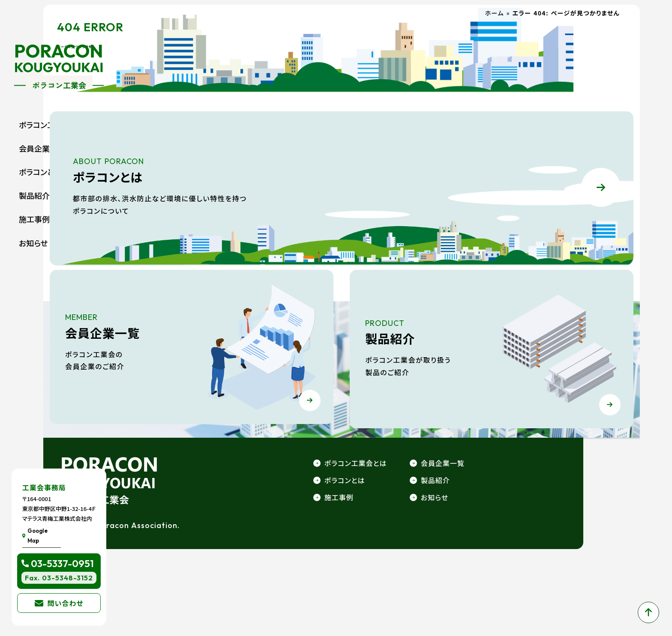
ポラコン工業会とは (52, 125)
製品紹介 (34, 195)
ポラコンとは (40, 172)
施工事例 (34, 219)
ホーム (499, 44)
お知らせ (33, 243)
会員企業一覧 (42, 148)
